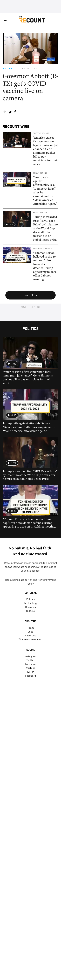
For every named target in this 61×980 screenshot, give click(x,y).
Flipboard (30, 676)
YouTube (30, 668)
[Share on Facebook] (15, 112)
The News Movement (44, 580)
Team (31, 628)
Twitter (30, 660)
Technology (30, 603)
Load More (30, 295)
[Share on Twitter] (10, 112)
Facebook (31, 664)
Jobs (30, 631)
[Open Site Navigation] (5, 20)
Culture (30, 611)
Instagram (30, 656)
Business (30, 607)
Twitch (30, 672)
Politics (7, 68)
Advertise (30, 635)
